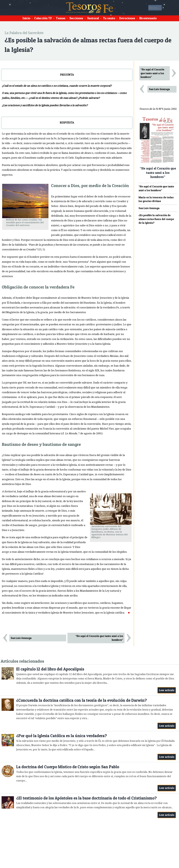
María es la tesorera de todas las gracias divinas (156, 199)
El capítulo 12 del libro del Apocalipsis (50, 669)
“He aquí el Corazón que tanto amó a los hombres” (99, 638)
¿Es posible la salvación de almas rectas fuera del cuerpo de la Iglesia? (156, 219)
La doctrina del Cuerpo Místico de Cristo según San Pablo (68, 767)
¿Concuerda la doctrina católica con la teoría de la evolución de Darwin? (81, 700)
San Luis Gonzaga (21, 638)
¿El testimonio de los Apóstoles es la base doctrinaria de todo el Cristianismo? (86, 798)
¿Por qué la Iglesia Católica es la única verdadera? (61, 736)
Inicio (26, 18)
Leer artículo (167, 690)
